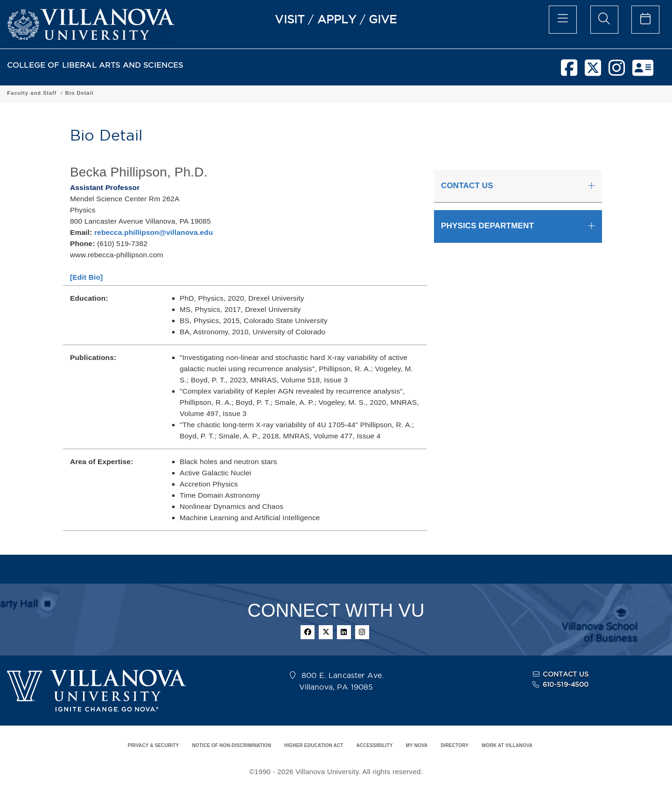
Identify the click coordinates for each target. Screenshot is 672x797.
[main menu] (563, 20)
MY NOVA (417, 745)
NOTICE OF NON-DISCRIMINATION (231, 745)
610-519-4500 (566, 684)
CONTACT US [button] (467, 186)
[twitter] (593, 71)
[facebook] (569, 71)
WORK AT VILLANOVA (507, 745)
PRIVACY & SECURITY (154, 745)
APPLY (337, 19)
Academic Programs (150, 93)
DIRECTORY (455, 745)
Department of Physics (220, 93)
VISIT (290, 19)
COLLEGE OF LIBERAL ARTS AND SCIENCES (95, 65)
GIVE (383, 19)
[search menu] (604, 20)
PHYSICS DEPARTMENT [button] (487, 226)
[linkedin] (344, 632)
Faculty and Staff (287, 93)
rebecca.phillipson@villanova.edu (154, 232)
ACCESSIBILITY (374, 745)
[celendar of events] (645, 20)
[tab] (518, 186)
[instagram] (617, 71)
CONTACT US (566, 674)
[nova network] (643, 71)
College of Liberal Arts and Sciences (60, 93)
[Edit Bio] (86, 277)
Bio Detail (334, 93)
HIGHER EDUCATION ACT (314, 745)
